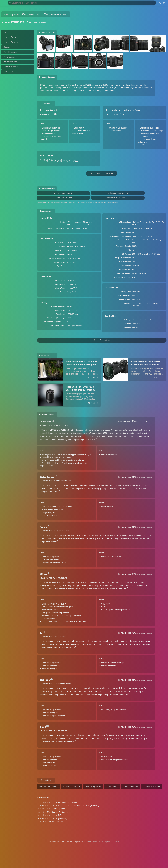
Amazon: (64, 193)
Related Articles (10, 62)
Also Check (8, 72)
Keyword (112, 787)
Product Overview (11, 42)
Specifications (9, 57)
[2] (56, 476)
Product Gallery (10, 37)
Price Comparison (10, 52)
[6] (53, 679)
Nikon (16, 15)
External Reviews (10, 67)
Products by (93, 787)
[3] (49, 526)
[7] (47, 726)
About (89, 842)
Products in (71, 787)
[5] (44, 632)
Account (116, 842)
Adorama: (118, 193)
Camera (8, 15)
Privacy (101, 842)
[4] (49, 573)
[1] (54, 421)
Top (5, 32)
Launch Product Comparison (102, 173)
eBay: (64, 198)
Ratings (6, 47)
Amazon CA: (118, 198)
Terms (95, 842)
